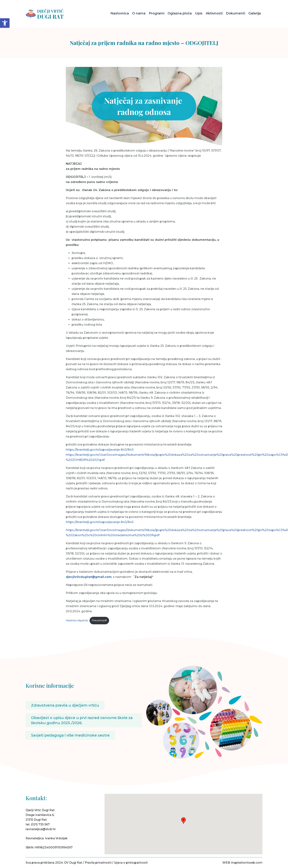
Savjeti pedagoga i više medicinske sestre (70, 735)
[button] (5, 23)
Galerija (255, 13)
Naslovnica (120, 13)
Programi (157, 13)
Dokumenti (235, 13)
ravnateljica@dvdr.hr (41, 829)
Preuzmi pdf (99, 620)
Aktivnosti (214, 13)
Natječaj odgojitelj (77, 620)
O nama (139, 13)
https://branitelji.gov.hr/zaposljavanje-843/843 (100, 450)
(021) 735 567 (40, 824)
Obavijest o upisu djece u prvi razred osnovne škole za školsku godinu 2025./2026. (82, 720)
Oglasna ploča (180, 13)
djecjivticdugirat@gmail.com (89, 577)
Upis (199, 13)
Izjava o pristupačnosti (131, 863)
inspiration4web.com (247, 863)
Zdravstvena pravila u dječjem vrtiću (65, 705)
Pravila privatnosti (98, 863)
